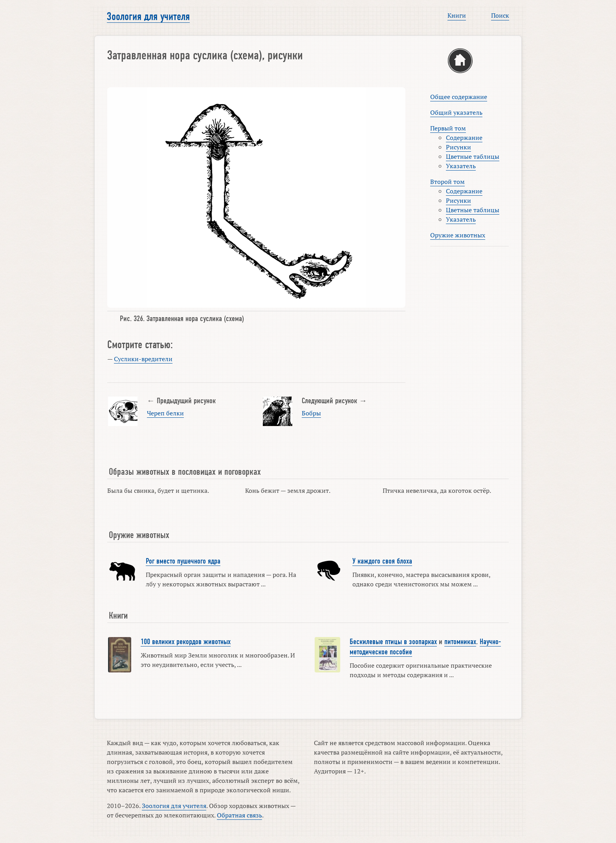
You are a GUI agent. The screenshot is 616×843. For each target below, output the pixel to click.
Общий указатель (456, 112)
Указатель (461, 166)
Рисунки (458, 147)
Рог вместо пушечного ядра (183, 561)
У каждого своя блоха (382, 561)
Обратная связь (239, 815)
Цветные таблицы (473, 156)
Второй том (447, 182)
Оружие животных (458, 235)
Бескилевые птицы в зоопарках (393, 642)
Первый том (448, 128)
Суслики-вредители (143, 359)
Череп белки (165, 413)
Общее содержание (459, 97)
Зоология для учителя (148, 17)
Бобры (311, 413)
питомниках (460, 642)
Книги (457, 15)
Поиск (500, 15)
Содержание (464, 138)
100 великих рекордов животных (186, 642)
